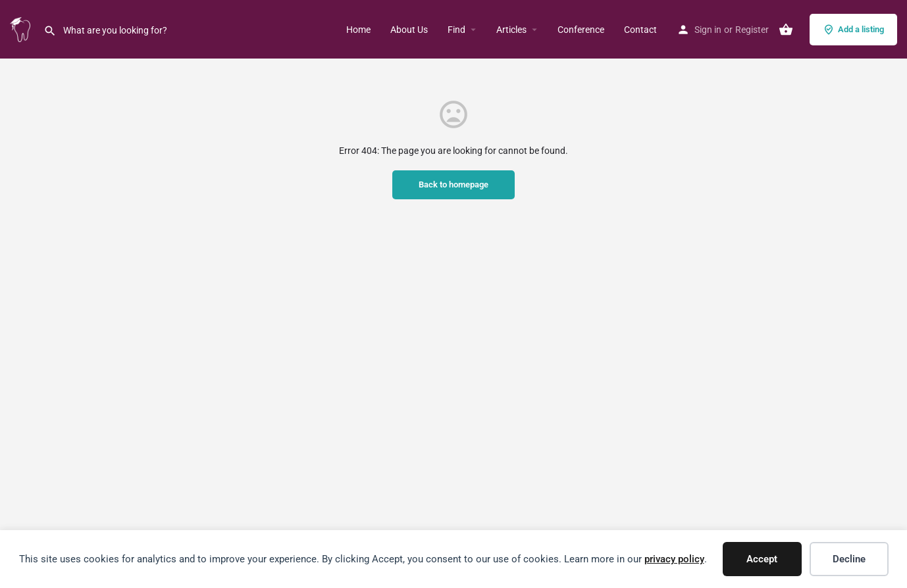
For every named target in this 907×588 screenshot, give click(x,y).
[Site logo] (22, 28)
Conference (581, 30)
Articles (511, 30)
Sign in (708, 30)
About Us (409, 30)
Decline (849, 559)
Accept (762, 559)
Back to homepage (453, 184)
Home (358, 30)
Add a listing (853, 30)
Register (752, 30)
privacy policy (674, 559)
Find (456, 30)
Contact (640, 30)
